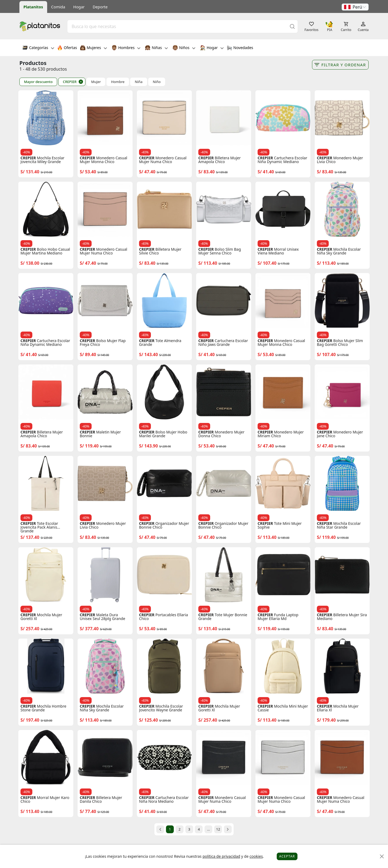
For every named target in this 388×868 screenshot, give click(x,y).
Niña (139, 82)
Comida (58, 7)
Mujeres (93, 48)
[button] (355, 7)
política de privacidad (221, 856)
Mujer (96, 82)
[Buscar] (292, 26)
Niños (184, 48)
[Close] (382, 857)
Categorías (38, 48)
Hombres (126, 48)
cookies (256, 856)
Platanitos (33, 7)
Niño (157, 82)
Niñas (156, 48)
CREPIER (70, 82)
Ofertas (67, 48)
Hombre (118, 82)
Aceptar (287, 856)
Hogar (79, 7)
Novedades (240, 48)
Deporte (100, 7)
